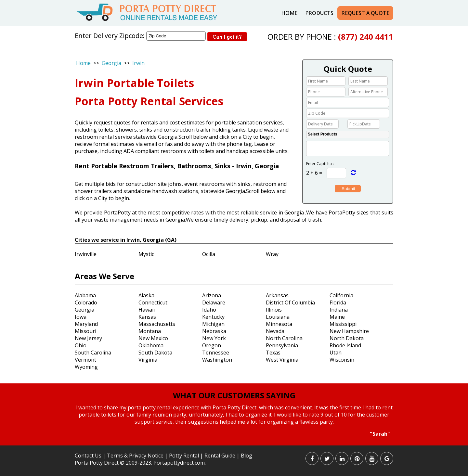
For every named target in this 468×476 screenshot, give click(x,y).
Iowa (81, 317)
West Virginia (282, 360)
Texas (273, 353)
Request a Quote (365, 13)
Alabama (85, 295)
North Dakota (347, 338)
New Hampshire (349, 331)
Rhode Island (345, 345)
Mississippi (343, 324)
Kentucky (213, 317)
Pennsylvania (282, 345)
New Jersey (88, 338)
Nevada (275, 331)
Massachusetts (157, 324)
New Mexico (153, 338)
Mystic (146, 254)
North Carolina (284, 338)
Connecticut (153, 302)
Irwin (138, 63)
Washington (217, 360)
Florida (338, 302)
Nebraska (214, 331)
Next (398, 421)
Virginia (148, 360)
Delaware (214, 302)
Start (232, 443)
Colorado (86, 302)
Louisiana (278, 317)
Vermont (85, 360)
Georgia (111, 63)
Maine (337, 317)
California (341, 295)
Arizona (212, 295)
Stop (237, 443)
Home (289, 13)
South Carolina (93, 353)
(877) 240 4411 (366, 37)
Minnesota (279, 324)
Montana (150, 331)
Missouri (85, 331)
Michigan (213, 324)
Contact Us (88, 456)
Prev (69, 421)
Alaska (146, 295)
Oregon (212, 345)
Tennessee (216, 353)
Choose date (342, 123)
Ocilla (209, 254)
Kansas (147, 317)
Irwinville (86, 254)
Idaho (209, 310)
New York (214, 338)
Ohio (81, 345)
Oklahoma (151, 345)
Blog (247, 456)
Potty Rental (184, 456)
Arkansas (277, 295)
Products (319, 13)
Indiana (339, 310)
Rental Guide (221, 456)
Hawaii (147, 310)
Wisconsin (342, 360)
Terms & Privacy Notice (135, 456)
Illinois (274, 310)
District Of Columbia (290, 302)
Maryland (86, 324)
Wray (272, 254)
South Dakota (155, 353)
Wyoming (86, 367)
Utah (336, 353)
